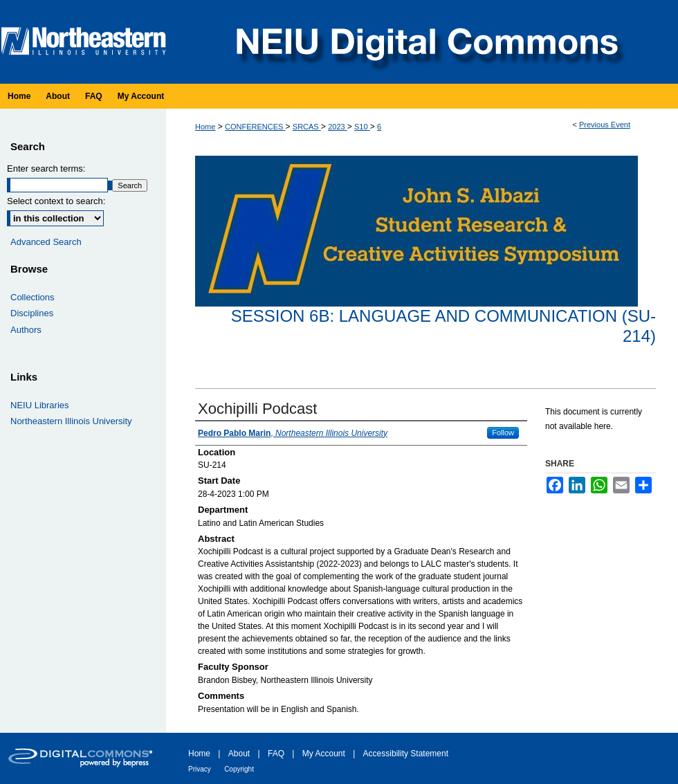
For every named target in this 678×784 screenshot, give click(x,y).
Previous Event (605, 125)
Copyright (239, 769)
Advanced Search (46, 242)
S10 (362, 127)
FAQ (276, 754)
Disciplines (32, 313)
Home (205, 127)
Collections (33, 297)
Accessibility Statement (406, 754)
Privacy (200, 769)
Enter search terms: (46, 168)
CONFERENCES (255, 127)
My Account (324, 754)
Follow (503, 432)
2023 (338, 127)
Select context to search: (56, 201)
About (239, 754)
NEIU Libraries (40, 405)
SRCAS (307, 127)
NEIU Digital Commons (425, 42)
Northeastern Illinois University (71, 421)
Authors (26, 330)
